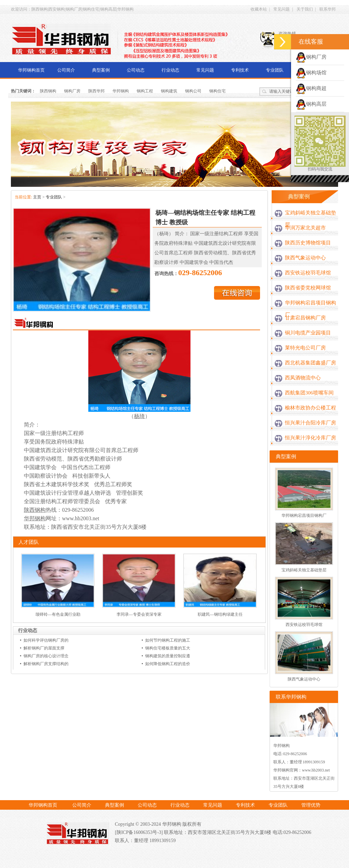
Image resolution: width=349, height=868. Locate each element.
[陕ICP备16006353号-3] (139, 832)
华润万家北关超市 (305, 228)
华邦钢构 (121, 91)
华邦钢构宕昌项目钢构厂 (310, 309)
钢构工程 (145, 91)
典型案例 (101, 70)
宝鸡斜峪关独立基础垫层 (310, 219)
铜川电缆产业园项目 (308, 333)
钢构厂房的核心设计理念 (46, 656)
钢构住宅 (217, 91)
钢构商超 (311, 88)
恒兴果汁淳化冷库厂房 (310, 438)
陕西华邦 (96, 91)
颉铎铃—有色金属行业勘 (58, 614)
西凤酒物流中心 (303, 378)
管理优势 (311, 805)
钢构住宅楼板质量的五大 (168, 648)
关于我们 (305, 9)
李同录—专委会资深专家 (139, 614)
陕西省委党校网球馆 (308, 288)
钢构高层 (311, 104)
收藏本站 (259, 9)
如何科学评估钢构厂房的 (46, 640)
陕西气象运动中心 (305, 258)
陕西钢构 (48, 91)
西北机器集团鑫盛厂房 (310, 363)
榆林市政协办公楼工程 (310, 408)
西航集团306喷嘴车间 (309, 393)
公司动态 (136, 70)
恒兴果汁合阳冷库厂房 (310, 423)
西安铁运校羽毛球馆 (308, 273)
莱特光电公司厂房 (305, 348)
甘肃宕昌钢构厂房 (305, 318)
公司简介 (66, 70)
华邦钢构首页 (31, 70)
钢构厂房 (72, 91)
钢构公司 (193, 91)
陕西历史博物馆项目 (308, 243)
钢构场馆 (311, 73)
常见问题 (282, 9)
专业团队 (275, 70)
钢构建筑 (169, 91)
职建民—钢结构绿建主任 (220, 614)
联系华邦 (328, 9)
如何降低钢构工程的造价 (168, 664)
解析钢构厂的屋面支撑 (44, 648)
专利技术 (240, 70)
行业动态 (170, 70)
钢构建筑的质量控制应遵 (168, 656)
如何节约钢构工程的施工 (168, 640)
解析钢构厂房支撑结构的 (46, 664)
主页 (37, 197)
